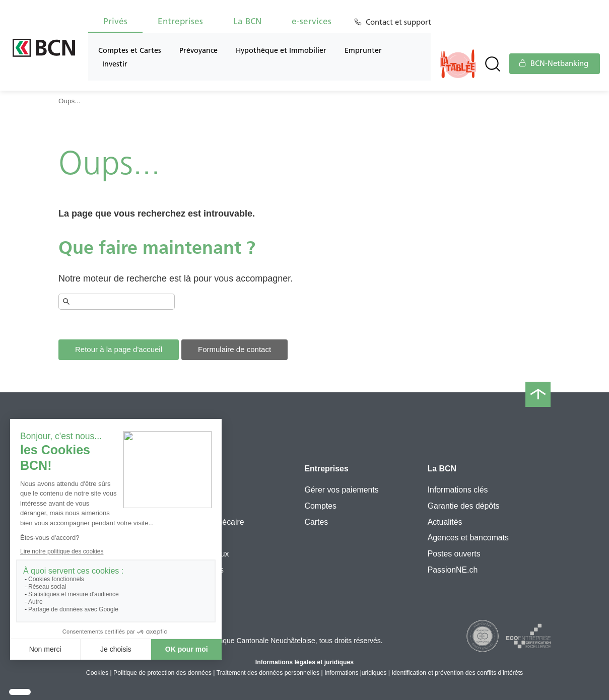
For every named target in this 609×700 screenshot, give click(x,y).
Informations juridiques (355, 673)
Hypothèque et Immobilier (281, 50)
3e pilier (195, 506)
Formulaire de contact (234, 349)
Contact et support (400, 22)
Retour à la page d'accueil (119, 349)
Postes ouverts (454, 554)
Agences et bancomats (468, 538)
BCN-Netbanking (554, 63)
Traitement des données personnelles (268, 673)
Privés (115, 21)
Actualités (445, 522)
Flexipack (198, 490)
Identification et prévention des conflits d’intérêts (457, 673)
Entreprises (180, 21)
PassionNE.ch (453, 570)
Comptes (320, 506)
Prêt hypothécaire (213, 522)
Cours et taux (205, 554)
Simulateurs (202, 570)
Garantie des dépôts (464, 506)
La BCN (247, 21)
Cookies (97, 673)
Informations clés (458, 490)
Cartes (316, 522)
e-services (312, 21)
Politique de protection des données (162, 673)
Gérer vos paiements (341, 490)
